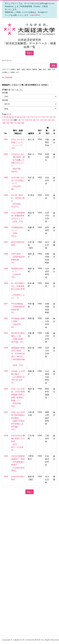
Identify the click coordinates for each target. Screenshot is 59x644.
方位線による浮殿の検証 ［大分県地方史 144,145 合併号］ (19, 377)
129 (30, 120)
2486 (6, 227)
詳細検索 (7, 77)
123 (8, 120)
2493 (6, 333)
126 (19, 120)
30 (5, 117)
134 (49, 120)
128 (26, 120)
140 (4, 123)
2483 (6, 178)
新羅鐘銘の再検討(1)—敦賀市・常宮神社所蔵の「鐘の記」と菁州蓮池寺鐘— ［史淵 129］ (18, 356)
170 (15, 123)
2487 (6, 242)
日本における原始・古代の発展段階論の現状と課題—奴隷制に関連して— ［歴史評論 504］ (18, 397)
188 (23, 123)
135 (53, 120)
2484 (6, 195)
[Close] (51, 3)
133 (45, 120)
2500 (6, 477)
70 (15, 117)
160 (11, 123)
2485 (6, 213)
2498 (6, 436)
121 (54, 117)
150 (8, 123)
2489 (6, 269)
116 (35, 117)
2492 (6, 318)
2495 (6, 371)
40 (8, 117)
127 (23, 120)
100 (24, 117)
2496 (6, 389)
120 (51, 117)
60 (13, 117)
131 (38, 120)
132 (41, 120)
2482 (6, 154)
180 (19, 123)
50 (10, 117)
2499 (6, 456)
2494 (6, 348)
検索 (53, 66)
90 (21, 117)
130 (34, 120)
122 (4, 120)
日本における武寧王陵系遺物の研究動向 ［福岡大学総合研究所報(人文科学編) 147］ (18, 421)
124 (11, 120)
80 (18, 117)
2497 (6, 412)
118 (43, 117)
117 (39, 117)
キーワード (7, 61)
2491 (6, 304)
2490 (6, 283)
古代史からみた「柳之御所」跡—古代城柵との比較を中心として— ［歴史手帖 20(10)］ (18, 163)
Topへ (29, 53)
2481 (6, 139)
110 (28, 117)
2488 (6, 254)
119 (47, 117)
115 (32, 117)
